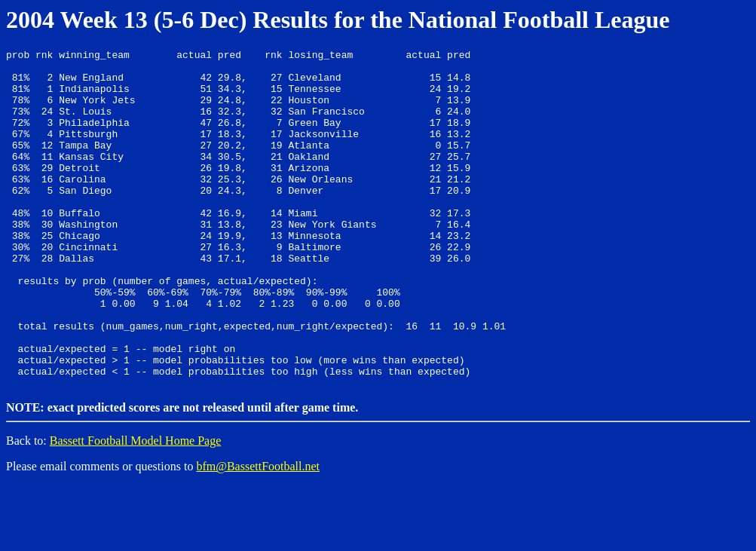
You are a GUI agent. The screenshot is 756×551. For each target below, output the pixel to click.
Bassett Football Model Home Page (136, 506)
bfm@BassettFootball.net (258, 532)
